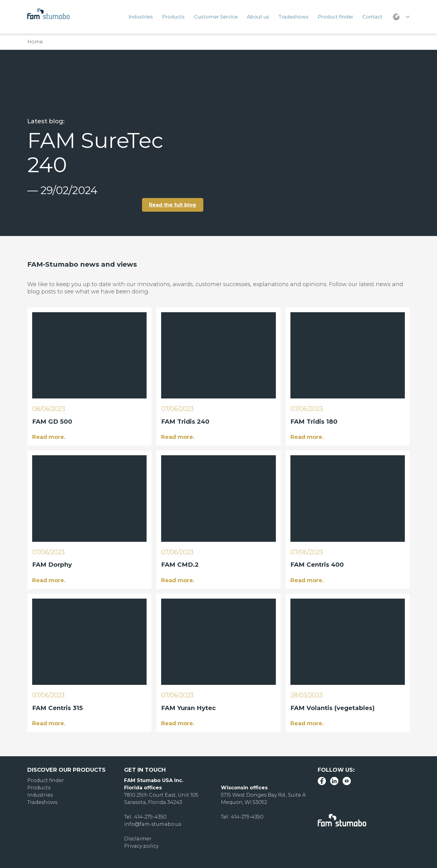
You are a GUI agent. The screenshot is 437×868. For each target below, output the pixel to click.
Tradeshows (42, 802)
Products (39, 788)
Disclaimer (138, 839)
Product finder (46, 780)
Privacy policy (141, 846)
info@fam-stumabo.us (153, 824)
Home (35, 42)
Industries (40, 795)
